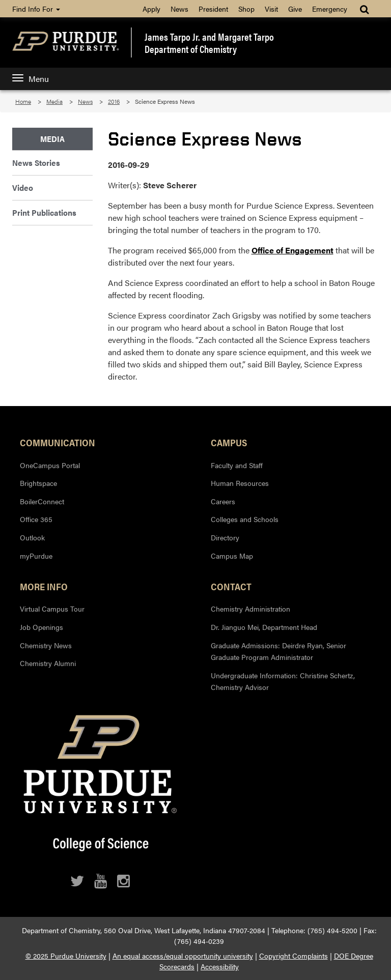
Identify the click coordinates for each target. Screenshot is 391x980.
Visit (271, 9)
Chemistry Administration (250, 609)
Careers (223, 501)
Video (23, 188)
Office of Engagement (292, 250)
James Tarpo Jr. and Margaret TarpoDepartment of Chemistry (209, 43)
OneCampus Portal (50, 465)
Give (295, 9)
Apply (151, 9)
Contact (231, 586)
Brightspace (38, 483)
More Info (44, 586)
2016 (114, 101)
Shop (246, 9)
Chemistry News (46, 645)
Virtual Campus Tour (52, 609)
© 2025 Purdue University (66, 956)
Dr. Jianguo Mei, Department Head (264, 627)
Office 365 (36, 519)
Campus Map (232, 556)
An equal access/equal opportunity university (183, 956)
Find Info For (36, 9)
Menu (31, 79)
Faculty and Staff (237, 465)
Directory (225, 537)
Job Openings (41, 627)
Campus (229, 442)
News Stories (36, 163)
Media (54, 101)
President (213, 9)
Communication (58, 442)
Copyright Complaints (294, 956)
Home (23, 101)
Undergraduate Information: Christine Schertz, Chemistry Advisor (283, 681)
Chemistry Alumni (48, 663)
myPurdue (36, 556)
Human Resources (240, 483)
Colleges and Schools (245, 519)
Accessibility (220, 966)
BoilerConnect (42, 501)
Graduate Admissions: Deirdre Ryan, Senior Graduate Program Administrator (278, 651)
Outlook (32, 537)
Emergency (330, 9)
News (179, 9)
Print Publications (44, 212)
